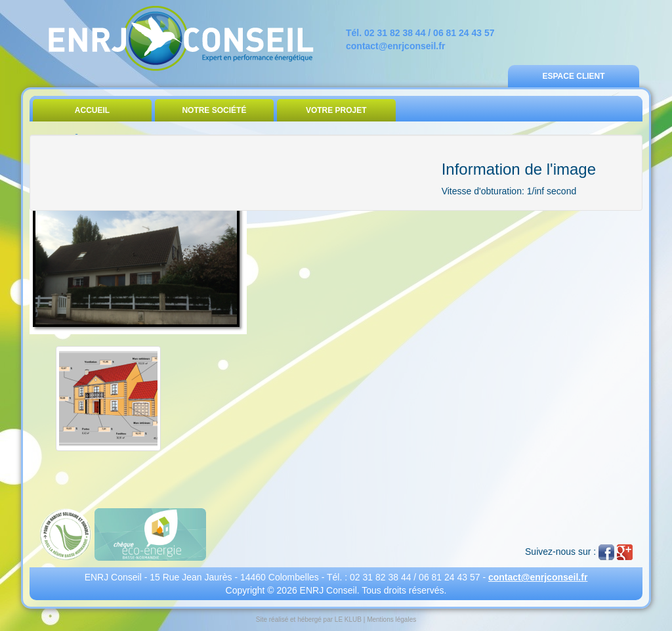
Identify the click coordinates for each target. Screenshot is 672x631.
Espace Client (573, 76)
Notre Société (214, 110)
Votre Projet (336, 110)
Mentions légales (391, 620)
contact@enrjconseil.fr (395, 46)
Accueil (92, 110)
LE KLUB (348, 620)
